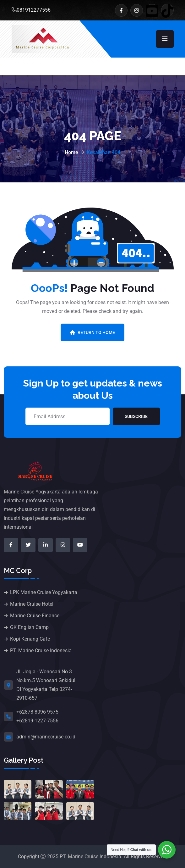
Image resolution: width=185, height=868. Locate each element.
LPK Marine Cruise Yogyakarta (44, 592)
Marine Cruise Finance (35, 616)
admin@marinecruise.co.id (46, 737)
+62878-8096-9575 (37, 712)
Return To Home (92, 332)
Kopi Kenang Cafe (30, 639)
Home (71, 152)
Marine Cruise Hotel (32, 604)
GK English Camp (29, 627)
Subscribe (136, 416)
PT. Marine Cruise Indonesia (41, 651)
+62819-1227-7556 (37, 721)
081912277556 (31, 10)
